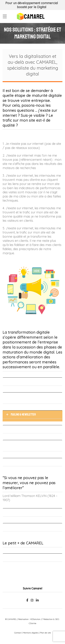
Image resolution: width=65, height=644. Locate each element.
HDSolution (35, 619)
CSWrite (32, 623)
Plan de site (45, 633)
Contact (18, 633)
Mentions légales (31, 633)
